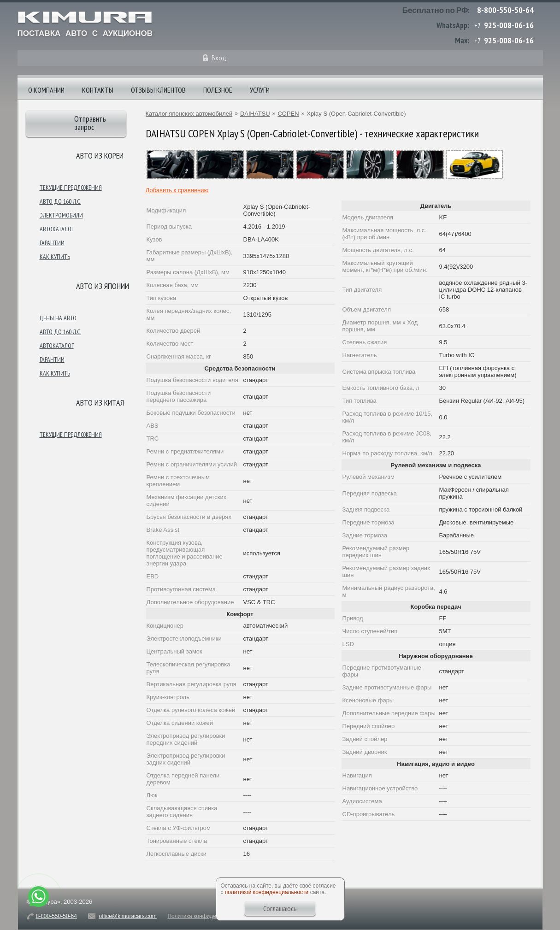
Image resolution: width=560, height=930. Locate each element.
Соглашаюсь (280, 908)
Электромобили (61, 215)
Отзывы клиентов (158, 90)
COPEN (288, 114)
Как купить (55, 257)
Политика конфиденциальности (208, 916)
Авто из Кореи (100, 156)
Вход (219, 58)
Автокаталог (57, 229)
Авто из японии (103, 286)
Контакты (98, 90)
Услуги (260, 90)
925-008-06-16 (509, 25)
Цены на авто (58, 318)
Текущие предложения (71, 188)
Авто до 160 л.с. (60, 201)
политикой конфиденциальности (267, 892)
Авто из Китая (100, 403)
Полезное (218, 90)
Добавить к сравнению (177, 190)
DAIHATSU (255, 114)
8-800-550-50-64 (505, 10)
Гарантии (52, 243)
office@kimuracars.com (128, 916)
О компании (46, 90)
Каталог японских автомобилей (189, 114)
